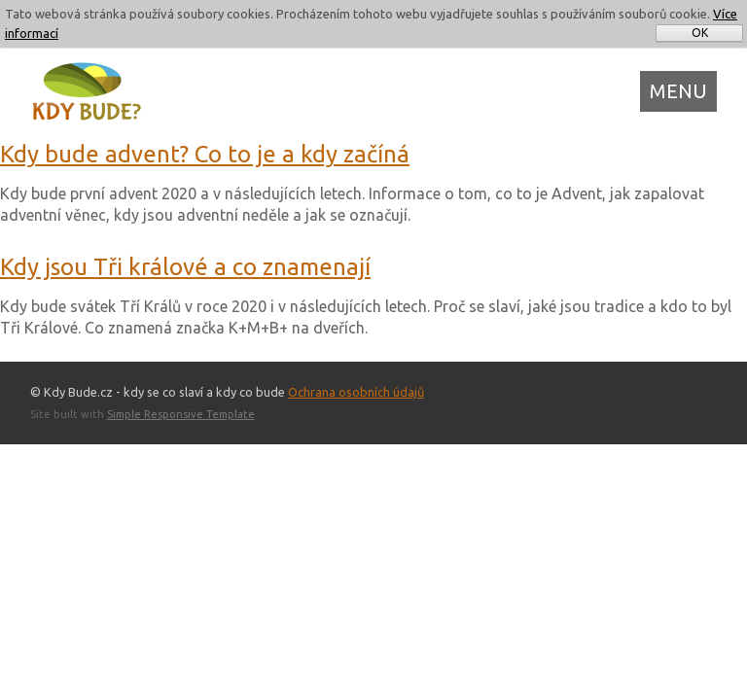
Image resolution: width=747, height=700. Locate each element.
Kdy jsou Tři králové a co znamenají (185, 267)
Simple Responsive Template (181, 414)
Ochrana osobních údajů (356, 392)
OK (700, 33)
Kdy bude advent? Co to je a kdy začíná (205, 154)
